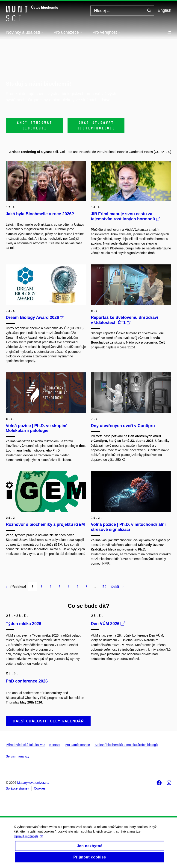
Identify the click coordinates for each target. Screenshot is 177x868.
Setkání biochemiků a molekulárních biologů (126, 745)
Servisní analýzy (18, 756)
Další (117, 587)
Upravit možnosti (28, 840)
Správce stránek (17, 788)
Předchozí (16, 587)
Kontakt (55, 745)
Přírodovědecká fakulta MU (25, 745)
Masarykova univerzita (33, 783)
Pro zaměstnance (77, 745)
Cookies (40, 788)
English (164, 10)
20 (104, 586)
